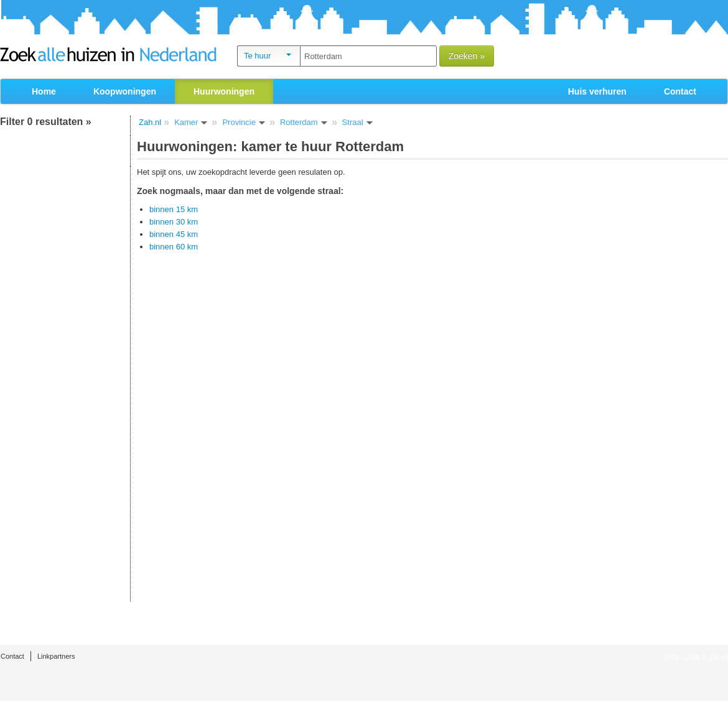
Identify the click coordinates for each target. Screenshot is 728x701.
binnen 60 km (174, 247)
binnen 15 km (174, 209)
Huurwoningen (224, 91)
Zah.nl (150, 122)
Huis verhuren (597, 91)
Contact (680, 91)
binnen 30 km (174, 222)
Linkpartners (56, 656)
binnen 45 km (174, 234)
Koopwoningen (125, 91)
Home (44, 91)
